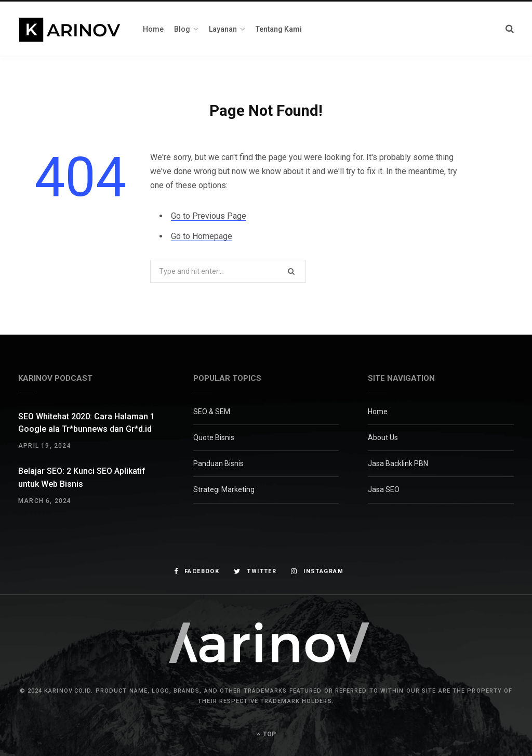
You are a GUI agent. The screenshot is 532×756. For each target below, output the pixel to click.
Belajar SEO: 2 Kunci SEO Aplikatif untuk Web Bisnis (82, 477)
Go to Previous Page (209, 216)
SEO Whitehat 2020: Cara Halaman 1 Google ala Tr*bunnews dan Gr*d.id (87, 423)
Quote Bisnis (214, 437)
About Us (383, 437)
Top (266, 734)
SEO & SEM (212, 412)
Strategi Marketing (224, 489)
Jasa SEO (384, 489)
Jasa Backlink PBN (398, 463)
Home (378, 412)
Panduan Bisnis (218, 463)
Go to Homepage (202, 236)
